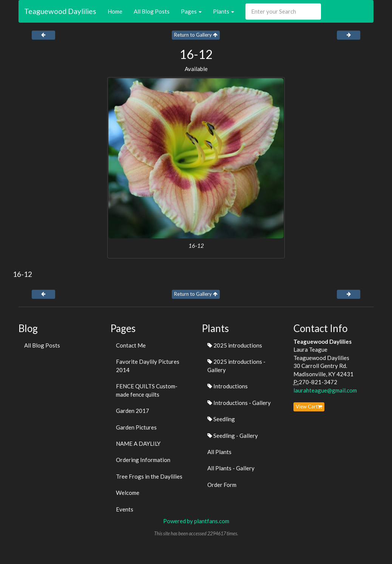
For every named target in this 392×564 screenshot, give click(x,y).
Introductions (228, 386)
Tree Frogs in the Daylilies (149, 476)
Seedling (221, 419)
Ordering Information (143, 460)
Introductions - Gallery (239, 403)
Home (115, 11)
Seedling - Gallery (233, 436)
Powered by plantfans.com (196, 521)
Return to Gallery (196, 35)
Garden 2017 (133, 411)
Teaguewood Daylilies (60, 11)
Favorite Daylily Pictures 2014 (148, 365)
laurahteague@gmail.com (325, 390)
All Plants (219, 452)
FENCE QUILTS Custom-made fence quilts (147, 390)
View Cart (309, 406)
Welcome (128, 493)
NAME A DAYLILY (138, 443)
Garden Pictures (136, 427)
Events (125, 509)
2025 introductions (235, 345)
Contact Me (131, 345)
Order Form (222, 485)
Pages (191, 11)
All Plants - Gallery (231, 468)
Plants (224, 11)
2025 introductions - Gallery (236, 365)
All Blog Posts (152, 11)
